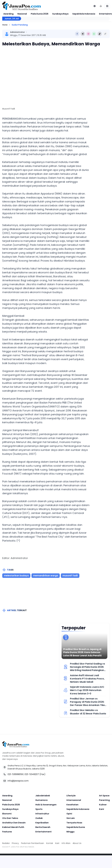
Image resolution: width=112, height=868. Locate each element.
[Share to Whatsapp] (94, 34)
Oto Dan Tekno (10, 818)
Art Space (104, 796)
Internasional (74, 800)
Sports (39, 809)
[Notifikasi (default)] (101, 6)
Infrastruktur (42, 814)
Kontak (50, 843)
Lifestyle (71, 796)
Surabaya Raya (60, 14)
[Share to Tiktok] (100, 34)
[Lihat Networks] (95, 6)
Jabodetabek (43, 796)
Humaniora (41, 800)
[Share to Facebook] (77, 34)
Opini (69, 814)
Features (7, 832)
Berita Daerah (43, 827)
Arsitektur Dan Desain (14, 823)
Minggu (70, 832)
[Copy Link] (105, 34)
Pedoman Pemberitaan (33, 843)
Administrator (17, 32)
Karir (102, 809)
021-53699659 (15, 774)
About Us (77, 843)
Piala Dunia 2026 (40, 14)
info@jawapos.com (18, 781)
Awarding (8, 14)
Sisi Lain (71, 818)
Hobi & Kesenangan (46, 805)
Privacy (15, 843)
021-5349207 (32, 774)
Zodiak (39, 818)
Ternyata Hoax (74, 823)
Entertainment (43, 832)
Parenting (104, 800)
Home (5, 25)
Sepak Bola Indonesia (84, 14)
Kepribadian (42, 823)
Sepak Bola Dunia (76, 827)
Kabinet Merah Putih (13, 827)
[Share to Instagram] (88, 34)
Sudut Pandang (20, 25)
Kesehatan (72, 805)
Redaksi (6, 843)
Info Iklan (66, 843)
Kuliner (103, 805)
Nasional (22, 14)
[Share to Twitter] (83, 34)
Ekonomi (7, 814)
